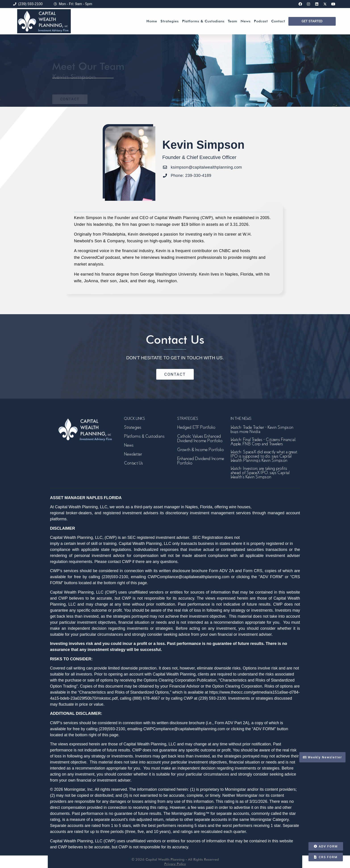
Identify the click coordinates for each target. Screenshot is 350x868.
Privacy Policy (175, 864)
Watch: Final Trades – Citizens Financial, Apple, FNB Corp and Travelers (263, 442)
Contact (278, 21)
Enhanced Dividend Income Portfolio (201, 461)
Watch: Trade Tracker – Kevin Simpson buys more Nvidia (262, 429)
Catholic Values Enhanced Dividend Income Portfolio (200, 438)
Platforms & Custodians (203, 21)
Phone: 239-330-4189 (191, 176)
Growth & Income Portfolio (200, 450)
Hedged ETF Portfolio (196, 427)
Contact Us (133, 463)
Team (233, 21)
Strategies (170, 21)
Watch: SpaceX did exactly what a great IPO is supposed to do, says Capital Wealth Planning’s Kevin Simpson (264, 456)
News (246, 21)
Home (152, 21)
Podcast (261, 21)
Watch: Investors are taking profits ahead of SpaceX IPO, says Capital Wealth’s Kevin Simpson (260, 473)
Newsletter (133, 454)
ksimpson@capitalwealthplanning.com (206, 167)
